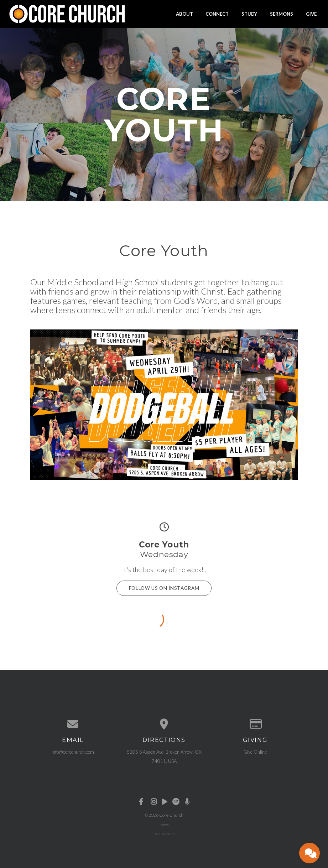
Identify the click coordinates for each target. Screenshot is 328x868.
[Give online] (255, 723)
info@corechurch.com (73, 750)
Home (164, 823)
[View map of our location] (164, 723)
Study (249, 14)
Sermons (282, 14)
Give (311, 14)
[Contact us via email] (73, 723)
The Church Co (164, 832)
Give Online (255, 750)
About (184, 14)
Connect (217, 14)
